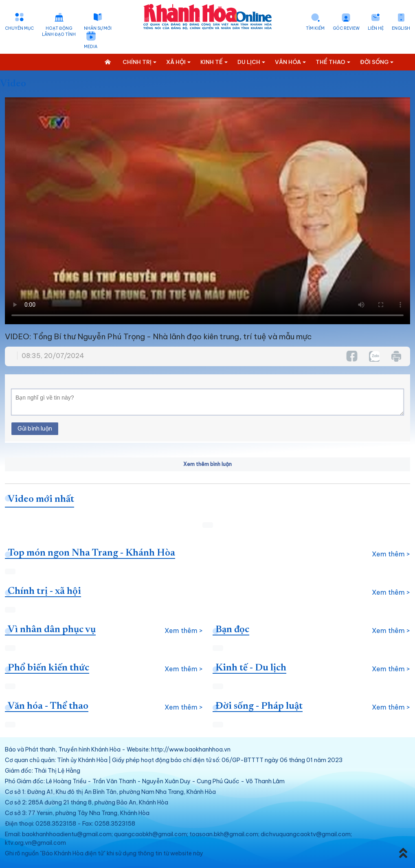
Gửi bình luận (35, 429)
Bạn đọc (232, 630)
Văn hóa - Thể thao (48, 706)
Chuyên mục (19, 28)
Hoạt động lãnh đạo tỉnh (59, 31)
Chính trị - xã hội (44, 591)
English (401, 28)
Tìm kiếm (315, 28)
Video (13, 84)
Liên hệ (376, 28)
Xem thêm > (391, 554)
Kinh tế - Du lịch (251, 668)
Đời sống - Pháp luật (259, 706)
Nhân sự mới (98, 28)
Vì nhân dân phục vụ (52, 630)
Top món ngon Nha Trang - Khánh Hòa (91, 553)
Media (91, 47)
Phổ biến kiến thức (48, 668)
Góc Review (346, 28)
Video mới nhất (41, 499)
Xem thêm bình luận (207, 464)
